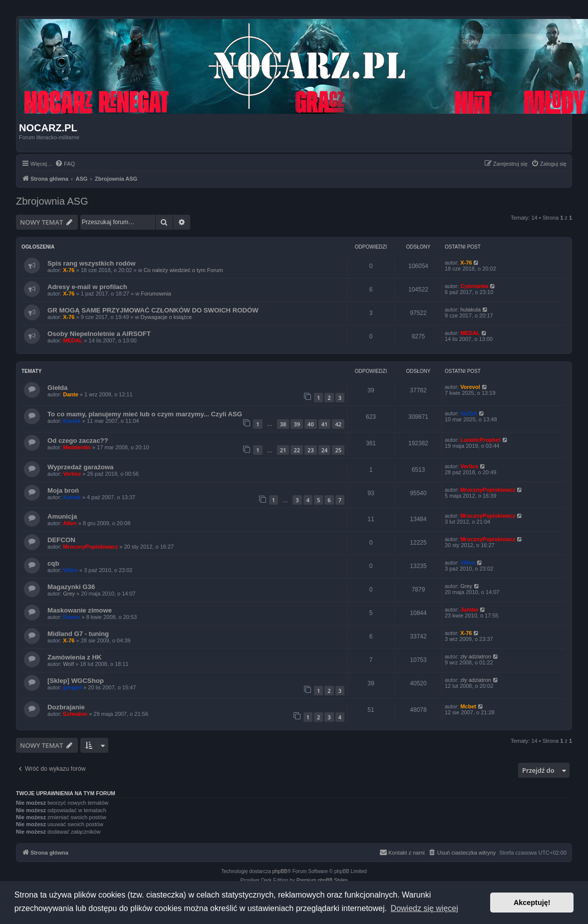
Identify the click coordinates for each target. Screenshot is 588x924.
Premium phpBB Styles (322, 880)
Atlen (70, 523)
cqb (53, 563)
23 (311, 450)
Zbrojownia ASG (52, 201)
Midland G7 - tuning (78, 634)
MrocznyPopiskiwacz (488, 490)
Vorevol (470, 387)
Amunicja (62, 516)
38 (283, 424)
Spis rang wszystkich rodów (92, 263)
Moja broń (63, 490)
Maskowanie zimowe (80, 610)
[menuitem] (65, 164)
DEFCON (61, 540)
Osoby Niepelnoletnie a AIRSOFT (99, 334)
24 (325, 450)
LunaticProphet (480, 440)
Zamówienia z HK (74, 657)
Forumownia (156, 294)
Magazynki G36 (71, 587)
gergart (72, 687)
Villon (70, 570)
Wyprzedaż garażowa (80, 467)
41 (325, 424)
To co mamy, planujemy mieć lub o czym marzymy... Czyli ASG (145, 414)
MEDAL (73, 340)
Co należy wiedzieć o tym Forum (183, 270)
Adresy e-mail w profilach (87, 287)
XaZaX (469, 413)
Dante (71, 394)
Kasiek (72, 421)
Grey (69, 594)
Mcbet (468, 706)
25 (338, 450)
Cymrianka (474, 286)
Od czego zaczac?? (78, 441)
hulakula (470, 309)
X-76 (69, 270)
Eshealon (75, 714)
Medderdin (77, 447)
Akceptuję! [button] (532, 903)
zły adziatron (476, 656)
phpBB (280, 871)
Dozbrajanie (66, 707)
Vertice (72, 474)
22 (297, 450)
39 (297, 424)
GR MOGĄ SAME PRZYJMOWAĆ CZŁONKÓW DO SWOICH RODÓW (153, 310)
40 (311, 424)
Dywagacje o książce (166, 317)
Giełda (57, 388)
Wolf (68, 664)
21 (283, 450)
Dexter (71, 617)
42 (338, 424)
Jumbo (469, 610)
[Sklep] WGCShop (76, 681)
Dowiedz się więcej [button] (425, 908)
